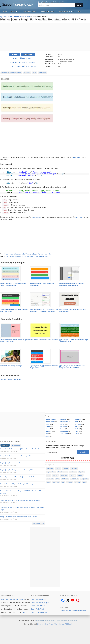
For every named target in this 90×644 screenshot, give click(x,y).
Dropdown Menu (51, 471)
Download (28, 55)
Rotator (63, 428)
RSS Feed (68, 623)
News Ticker (64, 475)
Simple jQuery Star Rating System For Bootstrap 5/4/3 (17, 469)
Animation (78, 419)
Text (47, 433)
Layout (62, 423)
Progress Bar (75, 478)
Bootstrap (77, 157)
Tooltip (77, 433)
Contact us (82, 610)
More (25, 612)
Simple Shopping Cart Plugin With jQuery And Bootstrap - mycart (20, 500)
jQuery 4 (58, 468)
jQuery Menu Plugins (38, 605)
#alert (35, 73)
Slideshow (48, 431)
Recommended (16, 445)
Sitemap (61, 623)
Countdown (74, 468)
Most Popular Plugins (47, 11)
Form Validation (62, 471)
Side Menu (56, 482)
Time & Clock (64, 433)
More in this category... (22, 58)
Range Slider (85, 478)
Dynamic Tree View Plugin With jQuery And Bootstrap (17, 483)
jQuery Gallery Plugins (39, 612)
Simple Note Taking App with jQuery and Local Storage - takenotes (28, 253)
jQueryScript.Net (42, 623)
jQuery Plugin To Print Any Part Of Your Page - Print (16, 455)
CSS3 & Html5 (64, 421)
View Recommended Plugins (22, 62)
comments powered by (11, 379)
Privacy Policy (53, 623)
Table (77, 431)
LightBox (78, 423)
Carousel (65, 468)
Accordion (63, 419)
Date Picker (73, 471)
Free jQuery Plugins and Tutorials (17, 4)
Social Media (64, 431)
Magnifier (81, 471)
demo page (79, 217)
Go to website (62, 64)
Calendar (55, 475)
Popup (57, 478)
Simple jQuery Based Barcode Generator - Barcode (16, 462)
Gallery (48, 423)
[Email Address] (61, 451)
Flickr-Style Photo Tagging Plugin (11, 365)
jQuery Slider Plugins (38, 599)
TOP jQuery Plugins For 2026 (23, 66)
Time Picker (50, 478)
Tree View (77, 482)
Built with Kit (68, 457)
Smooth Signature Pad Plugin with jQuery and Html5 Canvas (19, 476)
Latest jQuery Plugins (29, 11)
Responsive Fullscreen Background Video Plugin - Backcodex (26, 256)
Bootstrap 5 (50, 468)
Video (85, 482)
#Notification (42, 73)
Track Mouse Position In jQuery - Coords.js (44, 339)
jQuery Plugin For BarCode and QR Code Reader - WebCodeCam (20, 448)
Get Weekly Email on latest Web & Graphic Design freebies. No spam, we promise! (65, 446)
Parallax (80, 475)
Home (5, 11)
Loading (48, 426)
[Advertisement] (45, 37)
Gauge (48, 482)
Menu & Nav (64, 426)
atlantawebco (37, 217)
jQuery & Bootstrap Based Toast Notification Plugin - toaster (18, 516)
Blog (79, 11)
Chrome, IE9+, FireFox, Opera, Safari (11, 73)
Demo (14, 55)
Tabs (63, 482)
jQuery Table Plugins (38, 608)
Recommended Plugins (66, 11)
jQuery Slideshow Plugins (40, 602)
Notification (65, 478)
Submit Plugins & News (69, 610)
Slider (77, 428)
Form (77, 421)
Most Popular (5, 445)
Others (47, 428)
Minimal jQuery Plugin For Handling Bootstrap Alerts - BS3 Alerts (43, 19)
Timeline (70, 482)
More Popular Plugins (38, 523)
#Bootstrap (27, 73)
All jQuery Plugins (51, 419)
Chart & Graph (50, 421)
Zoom (47, 435)
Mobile (77, 426)
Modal (48, 475)
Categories (15, 11)
